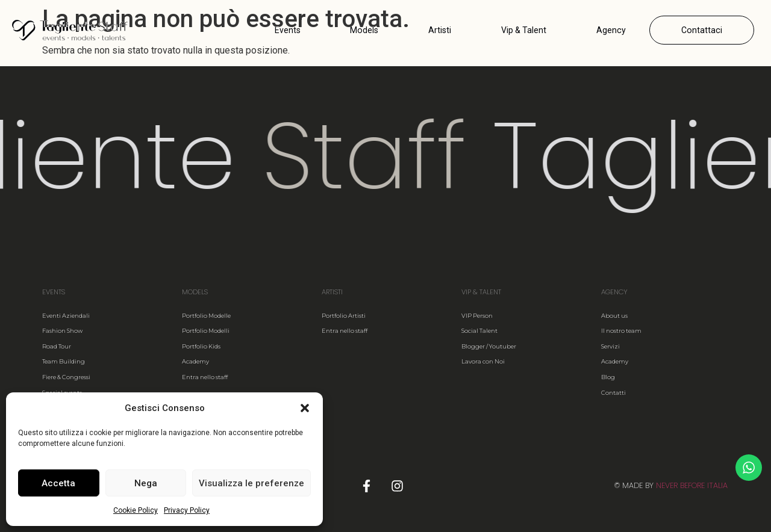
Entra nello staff (205, 377)
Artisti (440, 30)
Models (364, 30)
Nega (146, 483)
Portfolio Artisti (344, 316)
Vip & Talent (524, 30)
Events (288, 30)
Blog (608, 377)
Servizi (610, 346)
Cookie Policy (136, 510)
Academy (195, 361)
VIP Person (477, 316)
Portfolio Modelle (206, 316)
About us (614, 316)
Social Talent (479, 331)
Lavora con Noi (483, 361)
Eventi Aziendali (66, 316)
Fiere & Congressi (66, 377)
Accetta (58, 483)
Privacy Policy (187, 510)
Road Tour (57, 346)
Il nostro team (621, 331)
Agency (611, 30)
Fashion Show (62, 331)
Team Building (64, 361)
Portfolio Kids (201, 346)
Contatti (613, 393)
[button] (305, 408)
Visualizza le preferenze (251, 483)
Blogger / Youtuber (489, 346)
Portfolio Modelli (206, 331)
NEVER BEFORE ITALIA (692, 485)
